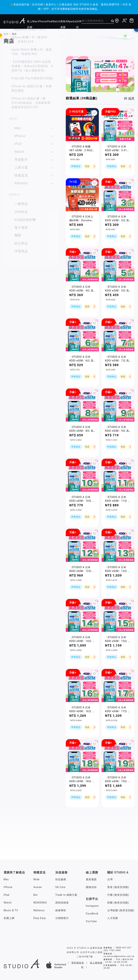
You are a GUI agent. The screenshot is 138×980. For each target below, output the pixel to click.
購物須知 (91, 887)
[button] (72, 87)
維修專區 (61, 910)
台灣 (110, 879)
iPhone (42, 21)
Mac (35, 21)
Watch (56, 21)
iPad (49, 21)
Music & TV (11, 910)
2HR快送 (79, 27)
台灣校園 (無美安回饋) (121, 910)
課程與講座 (62, 903)
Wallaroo (39, 910)
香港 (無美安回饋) (118, 887)
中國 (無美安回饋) (118, 895)
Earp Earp (40, 918)
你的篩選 (14, 63)
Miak (36, 879)
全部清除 (48, 63)
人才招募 (113, 918)
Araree (38, 887)
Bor (36, 895)
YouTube (91, 921)
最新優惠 (91, 879)
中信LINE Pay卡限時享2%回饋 (32, 196)
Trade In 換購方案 (66, 895)
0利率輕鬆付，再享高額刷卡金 (32, 106)
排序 (131, 98)
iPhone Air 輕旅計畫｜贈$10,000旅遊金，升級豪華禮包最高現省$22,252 (31, 220)
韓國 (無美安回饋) (118, 903)
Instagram (92, 906)
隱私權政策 (78, 963)
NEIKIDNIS (40, 903)
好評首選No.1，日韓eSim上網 (32, 99)
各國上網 (9, 918)
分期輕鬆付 (62, 918)
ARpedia (71, 21)
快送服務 (61, 879)
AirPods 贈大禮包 (24, 122)
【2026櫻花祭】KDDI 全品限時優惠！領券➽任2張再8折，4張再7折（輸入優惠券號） (32, 184)
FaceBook (92, 914)
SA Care (60, 887)
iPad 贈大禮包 (21, 114)
